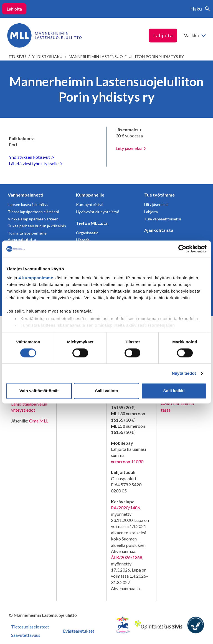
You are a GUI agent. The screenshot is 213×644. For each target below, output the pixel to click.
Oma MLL (39, 421)
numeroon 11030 (127, 461)
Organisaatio (87, 233)
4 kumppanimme (36, 278)
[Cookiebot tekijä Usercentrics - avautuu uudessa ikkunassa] (182, 249)
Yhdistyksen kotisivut (31, 157)
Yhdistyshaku (47, 56)
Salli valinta (107, 391)
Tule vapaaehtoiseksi (163, 219)
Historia (83, 240)
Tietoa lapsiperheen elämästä (33, 212)
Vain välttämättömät (39, 391)
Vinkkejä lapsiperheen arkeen (33, 219)
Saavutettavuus (26, 635)
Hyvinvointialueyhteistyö (98, 212)
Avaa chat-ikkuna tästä (177, 407)
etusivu (17, 56)
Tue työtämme (159, 195)
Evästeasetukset (79, 631)
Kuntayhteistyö (90, 204)
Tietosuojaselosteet (30, 627)
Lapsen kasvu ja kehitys (28, 204)
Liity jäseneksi (131, 148)
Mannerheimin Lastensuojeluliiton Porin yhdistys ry (126, 56)
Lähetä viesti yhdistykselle (36, 163)
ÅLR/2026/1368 (127, 557)
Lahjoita (14, 9)
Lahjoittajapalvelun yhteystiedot (29, 407)
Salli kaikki (174, 391)
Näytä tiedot (184, 373)
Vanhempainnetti (26, 195)
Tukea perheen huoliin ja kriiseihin (37, 226)
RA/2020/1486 (125, 508)
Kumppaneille (90, 195)
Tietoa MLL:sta (92, 223)
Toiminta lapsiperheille (27, 233)
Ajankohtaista (159, 230)
